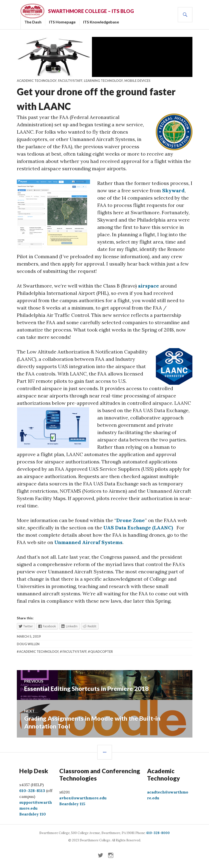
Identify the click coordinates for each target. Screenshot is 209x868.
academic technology (39, 652)
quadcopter (102, 652)
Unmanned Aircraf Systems (88, 542)
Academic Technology (37, 81)
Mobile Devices (137, 81)
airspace (149, 286)
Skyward (173, 190)
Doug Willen (28, 644)
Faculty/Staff (70, 81)
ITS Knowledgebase (101, 22)
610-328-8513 (32, 791)
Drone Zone (131, 520)
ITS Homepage (62, 22)
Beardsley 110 (33, 814)
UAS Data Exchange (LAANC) (138, 528)
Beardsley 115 (72, 804)
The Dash (33, 22)
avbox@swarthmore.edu (83, 798)
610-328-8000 (158, 833)
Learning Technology (103, 81)
